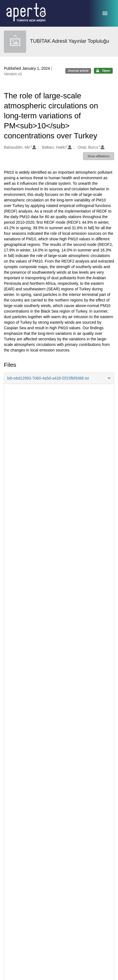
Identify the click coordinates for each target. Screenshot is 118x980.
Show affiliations (98, 156)
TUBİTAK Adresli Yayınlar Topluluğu (70, 41)
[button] (59, 378)
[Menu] (105, 13)
